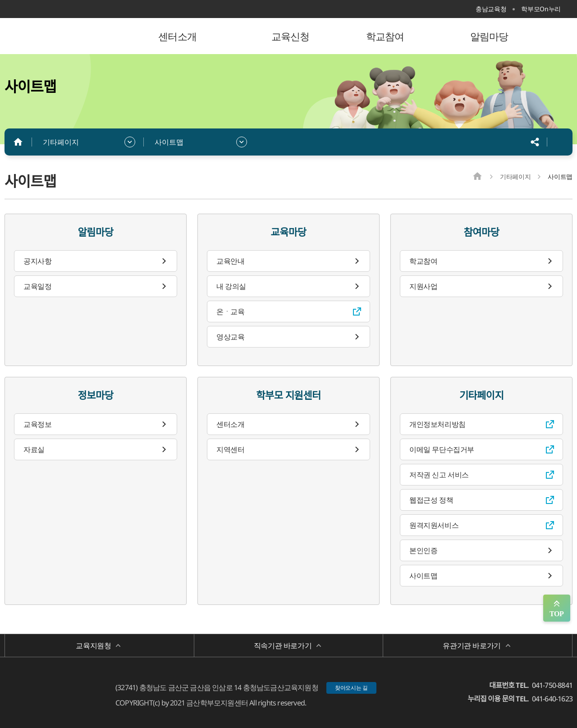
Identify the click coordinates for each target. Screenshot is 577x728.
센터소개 (230, 424)
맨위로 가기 (557, 608)
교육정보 (37, 424)
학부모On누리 (541, 9)
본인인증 (423, 550)
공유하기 (535, 142)
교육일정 (37, 286)
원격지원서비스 (434, 525)
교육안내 (230, 261)
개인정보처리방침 (437, 424)
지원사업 (423, 286)
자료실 (34, 449)
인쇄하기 (559, 142)
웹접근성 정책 (431, 500)
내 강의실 (231, 286)
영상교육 (230, 337)
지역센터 (230, 449)
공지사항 (37, 261)
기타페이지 (61, 142)
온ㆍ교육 (230, 311)
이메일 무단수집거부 (442, 449)
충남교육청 (491, 9)
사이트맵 (169, 142)
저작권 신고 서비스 (439, 475)
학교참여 (423, 261)
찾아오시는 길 (351, 688)
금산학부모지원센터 (63, 36)
